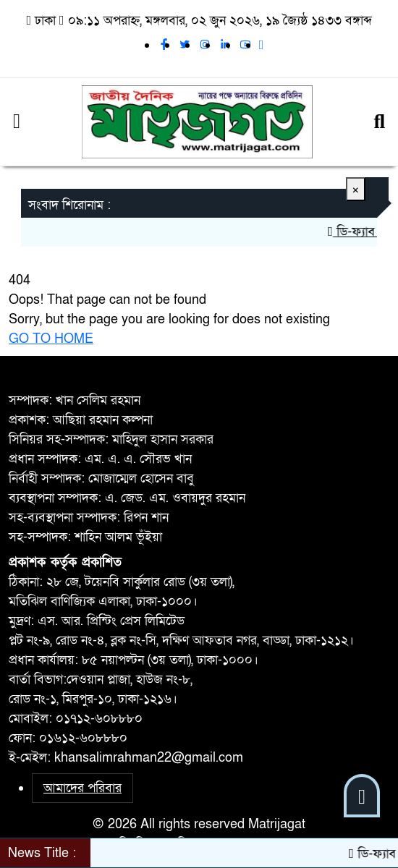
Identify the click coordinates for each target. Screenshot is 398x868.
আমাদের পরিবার (82, 788)
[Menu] (17, 122)
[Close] (356, 189)
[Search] (379, 122)
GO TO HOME (51, 339)
